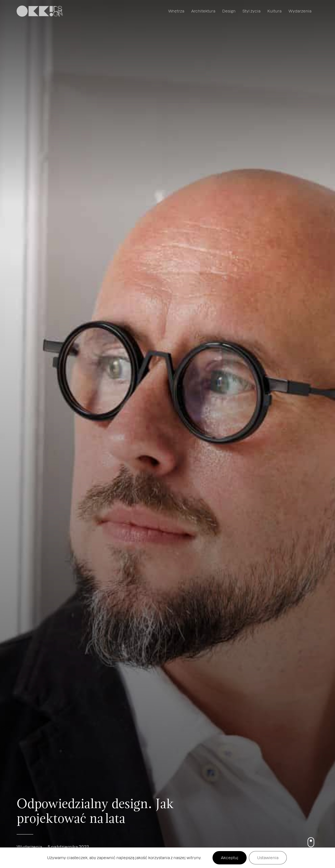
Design (229, 11)
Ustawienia (268, 858)
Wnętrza (176, 11)
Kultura (274, 11)
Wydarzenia (300, 11)
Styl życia (251, 11)
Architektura (203, 11)
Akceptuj (230, 858)
